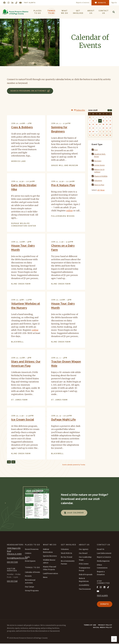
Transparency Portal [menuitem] (84, 569)
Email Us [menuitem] (101, 549)
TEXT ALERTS (102, 596)
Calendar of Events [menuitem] (32, 572)
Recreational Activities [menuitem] (30, 581)
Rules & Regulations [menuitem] (84, 580)
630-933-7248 (12, 581)
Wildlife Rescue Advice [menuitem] (49, 561)
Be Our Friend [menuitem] (66, 557)
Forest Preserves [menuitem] (32, 549)
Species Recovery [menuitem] (50, 556)
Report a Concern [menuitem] (104, 557)
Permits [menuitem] (28, 576)
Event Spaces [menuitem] (30, 561)
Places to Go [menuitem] (38, 12)
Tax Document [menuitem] (85, 589)
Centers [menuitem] (28, 553)
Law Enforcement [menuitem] (104, 553)
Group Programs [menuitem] (32, 591)
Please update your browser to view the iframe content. (46, 287)
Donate (105, 605)
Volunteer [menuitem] (65, 549)
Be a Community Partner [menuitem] (68, 562)
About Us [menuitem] (91, 12)
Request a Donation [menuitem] (101, 573)
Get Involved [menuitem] (78, 12)
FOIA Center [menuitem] (84, 564)
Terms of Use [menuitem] (90, 625)
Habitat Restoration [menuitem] (48, 551)
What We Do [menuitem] (64, 12)
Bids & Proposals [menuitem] (86, 575)
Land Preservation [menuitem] (50, 573)
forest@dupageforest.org (17, 558)
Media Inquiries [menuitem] (103, 561)
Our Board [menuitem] (83, 553)
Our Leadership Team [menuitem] (85, 558)
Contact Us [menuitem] (103, 12)
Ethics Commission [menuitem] (102, 566)
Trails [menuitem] (27, 557)
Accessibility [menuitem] (84, 585)
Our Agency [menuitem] (84, 549)
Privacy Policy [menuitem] (105, 625)
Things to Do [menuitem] (51, 12)
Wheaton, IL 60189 (14, 554)
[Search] (114, 12)
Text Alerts (30, 3)
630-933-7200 (12, 562)
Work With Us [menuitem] (66, 553)
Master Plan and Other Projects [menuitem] (50, 568)
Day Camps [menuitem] (30, 587)
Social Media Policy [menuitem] (103, 628)
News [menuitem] (45, 577)
